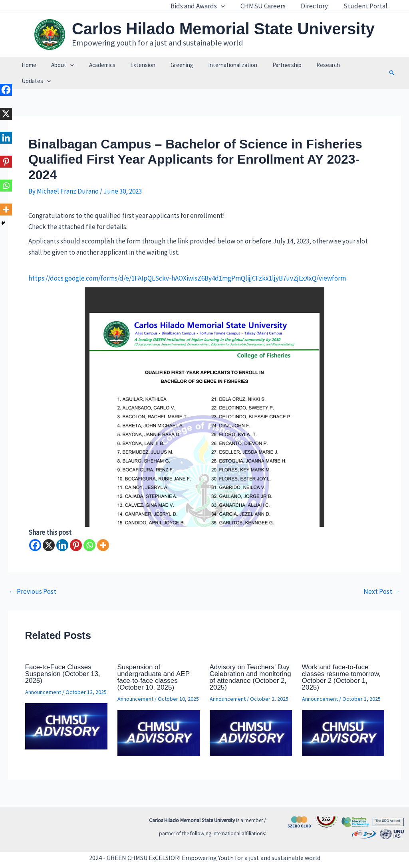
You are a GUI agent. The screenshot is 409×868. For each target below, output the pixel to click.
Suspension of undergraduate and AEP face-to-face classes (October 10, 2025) (154, 661)
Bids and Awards (204, 6)
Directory (317, 6)
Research (314, 65)
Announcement (43, 676)
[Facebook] (35, 529)
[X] (49, 529)
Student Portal (366, 6)
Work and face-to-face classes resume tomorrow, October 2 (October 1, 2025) (341, 661)
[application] (227, 6)
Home (35, 65)
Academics (103, 65)
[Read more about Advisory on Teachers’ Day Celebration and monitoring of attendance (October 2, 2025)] (251, 716)
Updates (352, 65)
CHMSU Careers (267, 6)
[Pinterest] (76, 529)
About (66, 65)
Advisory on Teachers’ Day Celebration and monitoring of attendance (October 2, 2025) (250, 661)
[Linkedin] (62, 529)
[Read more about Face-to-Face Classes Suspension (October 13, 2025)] (66, 710)
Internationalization (224, 65)
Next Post (382, 576)
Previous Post (33, 576)
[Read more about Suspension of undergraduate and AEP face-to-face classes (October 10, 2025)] (159, 716)
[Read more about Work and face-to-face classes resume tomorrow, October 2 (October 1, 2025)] (343, 716)
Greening (176, 65)
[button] (384, 65)
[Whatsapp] (89, 529)
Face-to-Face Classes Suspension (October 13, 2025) (63, 658)
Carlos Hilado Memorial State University (223, 29)
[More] (103, 529)
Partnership (275, 65)
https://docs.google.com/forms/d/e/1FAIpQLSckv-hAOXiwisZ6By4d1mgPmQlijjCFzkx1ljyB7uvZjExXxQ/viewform (187, 262)
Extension (140, 65)
